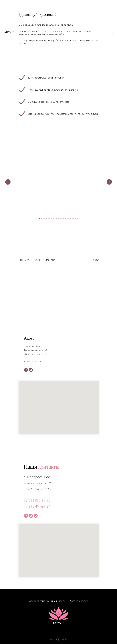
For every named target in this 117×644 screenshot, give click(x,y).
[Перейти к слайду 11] (63, 219)
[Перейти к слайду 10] (61, 219)
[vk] (26, 370)
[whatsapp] (31, 370)
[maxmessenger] (36, 516)
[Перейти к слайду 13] (68, 219)
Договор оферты (80, 601)
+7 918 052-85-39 (32, 361)
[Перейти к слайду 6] (51, 219)
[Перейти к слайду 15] (73, 219)
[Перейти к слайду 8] (56, 219)
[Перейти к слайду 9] (59, 219)
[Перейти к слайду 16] (75, 219)
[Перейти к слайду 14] (71, 219)
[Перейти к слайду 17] (78, 219)
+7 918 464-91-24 (37, 506)
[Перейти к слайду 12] (66, 219)
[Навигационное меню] (112, 32)
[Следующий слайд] (109, 182)
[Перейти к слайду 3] (44, 219)
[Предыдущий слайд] (8, 182)
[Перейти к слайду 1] (39, 219)
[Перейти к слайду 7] (54, 219)
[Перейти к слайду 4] (47, 219)
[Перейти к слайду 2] (42, 219)
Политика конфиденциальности (46, 601)
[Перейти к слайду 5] (49, 219)
